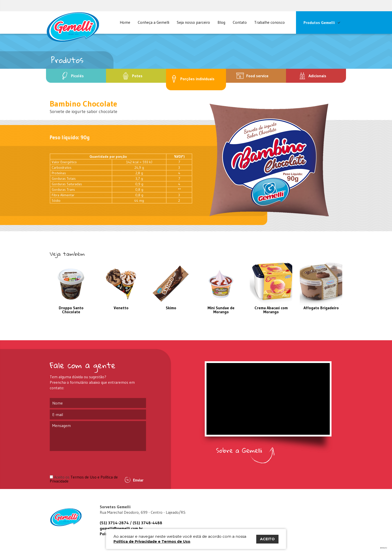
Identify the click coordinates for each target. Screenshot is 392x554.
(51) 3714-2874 (114, 523)
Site (73, 27)
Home (125, 22)
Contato (240, 22)
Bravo (384, 548)
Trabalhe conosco (269, 22)
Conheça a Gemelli (153, 22)
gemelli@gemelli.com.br (121, 528)
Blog (221, 22)
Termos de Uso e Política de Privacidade (84, 479)
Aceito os (84, 479)
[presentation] (88, 463)
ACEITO (267, 539)
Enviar (138, 480)
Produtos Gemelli (319, 22)
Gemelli (67, 517)
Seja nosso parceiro (193, 22)
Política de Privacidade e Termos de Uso (152, 541)
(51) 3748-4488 (147, 523)
